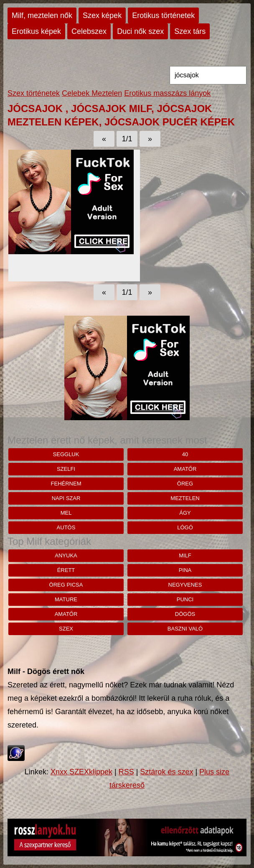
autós (66, 527)
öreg (185, 484)
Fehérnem (66, 484)
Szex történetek (34, 93)
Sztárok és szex (166, 772)
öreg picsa (66, 585)
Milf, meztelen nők (42, 15)
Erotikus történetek (163, 15)
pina (185, 570)
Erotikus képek (36, 31)
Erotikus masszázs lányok (167, 93)
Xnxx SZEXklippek (81, 772)
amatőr (185, 469)
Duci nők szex (140, 31)
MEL (66, 513)
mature (66, 599)
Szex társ (190, 31)
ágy (185, 513)
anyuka (66, 555)
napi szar (66, 498)
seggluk (66, 454)
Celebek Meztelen (92, 93)
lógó (185, 527)
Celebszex (89, 31)
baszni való (185, 629)
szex (66, 629)
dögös (185, 614)
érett (66, 570)
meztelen (185, 498)
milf (185, 555)
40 (185, 454)
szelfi (66, 469)
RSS (126, 772)
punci (185, 599)
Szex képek (102, 15)
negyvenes (185, 585)
